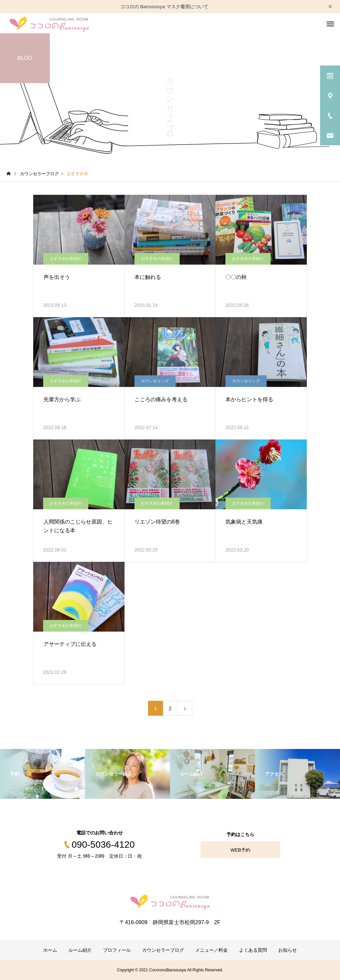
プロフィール (117, 950)
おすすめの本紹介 (66, 259)
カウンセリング (155, 381)
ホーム (50, 950)
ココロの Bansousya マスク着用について (164, 7)
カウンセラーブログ (163, 950)
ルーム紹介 (80, 950)
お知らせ (288, 950)
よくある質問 (253, 950)
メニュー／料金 (212, 950)
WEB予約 (240, 850)
